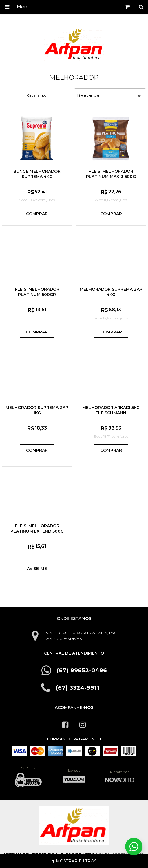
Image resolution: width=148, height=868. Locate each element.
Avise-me (37, 569)
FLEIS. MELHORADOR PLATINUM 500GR (37, 292)
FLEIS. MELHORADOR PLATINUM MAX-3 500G (111, 174)
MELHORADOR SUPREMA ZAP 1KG (37, 410)
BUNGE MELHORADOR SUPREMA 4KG (37, 174)
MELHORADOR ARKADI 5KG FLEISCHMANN (111, 410)
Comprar (37, 214)
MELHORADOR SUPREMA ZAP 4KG (111, 292)
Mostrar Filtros (74, 861)
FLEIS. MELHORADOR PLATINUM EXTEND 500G (37, 529)
